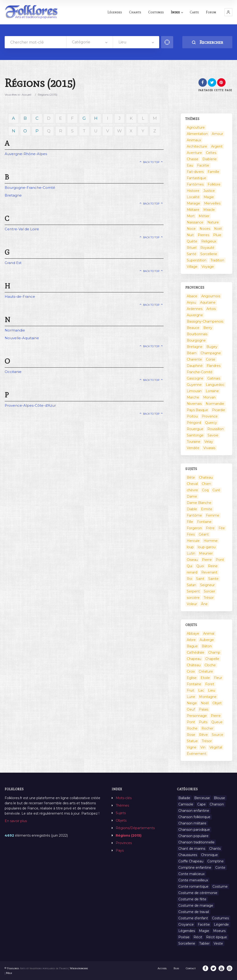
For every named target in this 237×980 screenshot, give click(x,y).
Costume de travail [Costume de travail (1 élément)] (194, 912)
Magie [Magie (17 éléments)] (209, 197)
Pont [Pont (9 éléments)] (220, 560)
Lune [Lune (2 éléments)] (191, 697)
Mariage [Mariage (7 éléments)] (193, 203)
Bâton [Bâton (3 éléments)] (207, 646)
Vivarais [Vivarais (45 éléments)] (209, 448)
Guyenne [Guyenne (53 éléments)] (194, 385)
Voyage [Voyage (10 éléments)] (208, 267)
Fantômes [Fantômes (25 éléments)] (195, 184)
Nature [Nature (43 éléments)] (213, 222)
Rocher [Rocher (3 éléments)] (207, 728)
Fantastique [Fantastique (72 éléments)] (196, 178)
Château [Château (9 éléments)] (194, 665)
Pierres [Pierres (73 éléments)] (203, 235)
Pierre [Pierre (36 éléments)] (207, 560)
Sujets (121, 813)
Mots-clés (124, 798)
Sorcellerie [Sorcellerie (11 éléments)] (187, 943)
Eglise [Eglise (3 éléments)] (192, 678)
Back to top (151, 162)
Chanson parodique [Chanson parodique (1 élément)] (194, 830)
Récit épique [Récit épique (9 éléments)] (217, 937)
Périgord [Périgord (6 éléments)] (194, 423)
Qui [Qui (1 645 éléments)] (190, 566)
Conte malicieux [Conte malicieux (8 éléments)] (191, 874)
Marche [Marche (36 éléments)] (193, 397)
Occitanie (13, 372)
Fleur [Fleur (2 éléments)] (218, 678)
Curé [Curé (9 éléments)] (216, 490)
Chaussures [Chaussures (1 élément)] (188, 855)
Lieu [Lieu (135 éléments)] (212, 690)
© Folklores (12, 968)
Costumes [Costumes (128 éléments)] (220, 918)
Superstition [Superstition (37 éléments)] (197, 260)
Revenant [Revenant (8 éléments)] (209, 572)
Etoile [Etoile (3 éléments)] (205, 678)
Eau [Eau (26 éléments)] (190, 165)
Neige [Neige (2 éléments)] (192, 703)
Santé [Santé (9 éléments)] (192, 254)
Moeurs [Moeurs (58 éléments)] (219, 931)
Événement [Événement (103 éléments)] (197, 754)
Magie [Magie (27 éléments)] (204, 931)
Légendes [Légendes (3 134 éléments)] (187, 931)
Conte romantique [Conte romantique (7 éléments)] (193, 887)
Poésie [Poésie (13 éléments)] (184, 937)
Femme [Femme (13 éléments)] (213, 515)
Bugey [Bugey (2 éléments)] (212, 347)
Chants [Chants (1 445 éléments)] (215, 849)
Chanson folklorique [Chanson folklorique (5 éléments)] (194, 817)
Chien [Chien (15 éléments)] (206, 484)
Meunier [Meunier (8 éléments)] (206, 553)
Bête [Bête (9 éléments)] (191, 477)
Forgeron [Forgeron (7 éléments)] (194, 528)
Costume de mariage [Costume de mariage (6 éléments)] (196, 905)
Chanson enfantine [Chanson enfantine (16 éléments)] (194, 811)
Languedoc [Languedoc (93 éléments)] (215, 385)
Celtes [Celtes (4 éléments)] (211, 153)
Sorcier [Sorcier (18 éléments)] (209, 591)
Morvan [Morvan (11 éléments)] (209, 397)
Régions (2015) (129, 835)
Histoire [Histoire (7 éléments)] (193, 191)
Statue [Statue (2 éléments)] (192, 741)
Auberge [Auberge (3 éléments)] (207, 640)
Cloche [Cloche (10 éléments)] (210, 665)
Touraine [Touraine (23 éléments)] (194, 442)
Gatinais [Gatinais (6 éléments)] (214, 378)
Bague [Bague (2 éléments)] (192, 646)
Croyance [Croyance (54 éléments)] (186, 924)
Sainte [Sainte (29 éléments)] (213, 579)
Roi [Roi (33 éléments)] (189, 579)
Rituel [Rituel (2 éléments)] (192, 248)
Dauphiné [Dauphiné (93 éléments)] (195, 366)
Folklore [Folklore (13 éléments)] (214, 184)
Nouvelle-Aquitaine (22, 338)
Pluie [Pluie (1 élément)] (217, 235)
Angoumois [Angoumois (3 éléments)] (211, 296)
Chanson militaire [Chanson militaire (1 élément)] (192, 823)
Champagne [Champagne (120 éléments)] (211, 353)
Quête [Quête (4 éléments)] (192, 241)
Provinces (124, 843)
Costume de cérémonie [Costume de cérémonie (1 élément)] (198, 893)
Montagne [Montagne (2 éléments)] (208, 697)
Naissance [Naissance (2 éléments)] (195, 222)
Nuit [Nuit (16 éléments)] (190, 235)
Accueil (27, 95)
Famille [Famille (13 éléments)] (213, 172)
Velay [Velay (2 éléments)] (209, 442)
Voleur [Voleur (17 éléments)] (192, 604)
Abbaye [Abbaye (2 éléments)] (193, 633)
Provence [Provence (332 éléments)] (210, 416)
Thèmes (122, 805)
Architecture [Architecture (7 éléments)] (197, 146)
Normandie (15, 330)
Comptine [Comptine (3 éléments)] (215, 861)
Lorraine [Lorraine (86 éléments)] (212, 391)
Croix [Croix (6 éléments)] (191, 671)
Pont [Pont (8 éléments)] (191, 722)
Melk (9, 973)
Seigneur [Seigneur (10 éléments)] (207, 585)
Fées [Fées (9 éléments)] (191, 534)
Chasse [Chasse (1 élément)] (193, 159)
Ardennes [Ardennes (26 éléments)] (195, 309)
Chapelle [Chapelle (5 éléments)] (212, 659)
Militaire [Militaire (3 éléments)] (193, 210)
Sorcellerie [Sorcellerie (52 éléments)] (209, 254)
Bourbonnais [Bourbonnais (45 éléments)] (197, 334)
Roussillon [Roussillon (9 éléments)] (215, 429)
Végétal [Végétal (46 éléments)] (216, 747)
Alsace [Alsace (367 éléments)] (192, 296)
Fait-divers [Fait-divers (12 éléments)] (195, 172)
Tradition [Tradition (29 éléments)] (217, 260)
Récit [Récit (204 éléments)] (198, 937)
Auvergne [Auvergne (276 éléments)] (195, 315)
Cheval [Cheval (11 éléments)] (192, 484)
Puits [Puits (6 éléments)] (203, 722)
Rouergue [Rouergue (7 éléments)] (195, 429)
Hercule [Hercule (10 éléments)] (193, 541)
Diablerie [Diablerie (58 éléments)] (210, 159)
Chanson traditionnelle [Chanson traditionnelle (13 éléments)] (196, 842)
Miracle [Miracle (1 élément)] (209, 210)
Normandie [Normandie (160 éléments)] (215, 404)
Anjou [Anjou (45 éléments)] (191, 302)
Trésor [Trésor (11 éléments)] (209, 598)
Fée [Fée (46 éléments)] (222, 528)
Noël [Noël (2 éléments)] (218, 229)
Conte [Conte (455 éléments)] (220, 868)
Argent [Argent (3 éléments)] (217, 146)
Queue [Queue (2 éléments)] (217, 722)
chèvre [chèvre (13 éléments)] (192, 490)
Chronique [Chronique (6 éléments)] (209, 855)
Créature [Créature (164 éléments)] (206, 671)
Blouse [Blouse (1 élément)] (219, 798)
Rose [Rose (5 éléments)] (191, 735)
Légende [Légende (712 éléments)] (221, 924)
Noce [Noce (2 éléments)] (191, 229)
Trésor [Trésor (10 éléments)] (207, 741)
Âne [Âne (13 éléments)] (204, 604)
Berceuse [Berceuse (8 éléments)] (202, 798)
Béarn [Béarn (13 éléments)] (192, 353)
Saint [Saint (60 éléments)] (200, 579)
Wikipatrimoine (79, 968)
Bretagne (13, 195)
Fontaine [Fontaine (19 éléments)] (194, 684)
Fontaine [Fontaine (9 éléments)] (204, 522)
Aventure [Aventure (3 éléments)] (194, 153)
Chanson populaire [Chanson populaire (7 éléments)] (193, 836)
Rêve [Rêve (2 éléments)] (203, 735)
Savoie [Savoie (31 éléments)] (213, 435)
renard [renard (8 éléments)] (192, 572)
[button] (228, 12)
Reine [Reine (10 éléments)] (213, 566)
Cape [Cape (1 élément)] (201, 804)
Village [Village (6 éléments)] (192, 267)
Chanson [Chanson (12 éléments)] (217, 804)
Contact (191, 968)
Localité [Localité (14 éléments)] (193, 197)
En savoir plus (16, 821)
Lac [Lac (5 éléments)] (201, 690)
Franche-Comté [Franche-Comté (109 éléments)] (200, 372)
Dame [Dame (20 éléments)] (192, 496)
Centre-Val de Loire (22, 229)
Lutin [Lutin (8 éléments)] (191, 553)
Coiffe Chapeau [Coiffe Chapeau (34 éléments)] (191, 861)
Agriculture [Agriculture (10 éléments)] (196, 127)
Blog (177, 968)
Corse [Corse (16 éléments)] (211, 359)
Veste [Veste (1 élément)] (218, 943)
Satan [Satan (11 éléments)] (191, 585)
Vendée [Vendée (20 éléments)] (193, 448)
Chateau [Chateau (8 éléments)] (206, 477)
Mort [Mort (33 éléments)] (191, 216)
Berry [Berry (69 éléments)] (208, 328)
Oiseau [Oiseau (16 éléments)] (192, 560)
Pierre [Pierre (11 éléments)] (216, 716)
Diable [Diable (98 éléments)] (192, 509)
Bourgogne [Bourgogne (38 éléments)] (196, 340)
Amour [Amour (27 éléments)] (217, 134)
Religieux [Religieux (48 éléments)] (209, 241)
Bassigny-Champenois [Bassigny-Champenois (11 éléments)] (205, 321)
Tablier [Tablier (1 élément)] (204, 943)
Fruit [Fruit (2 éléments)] (190, 690)
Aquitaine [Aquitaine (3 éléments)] (208, 302)
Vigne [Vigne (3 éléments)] (192, 747)
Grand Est (13, 263)
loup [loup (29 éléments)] (190, 547)
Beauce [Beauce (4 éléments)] (193, 328)
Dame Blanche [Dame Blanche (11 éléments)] (199, 503)
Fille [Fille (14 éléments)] (190, 522)
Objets (121, 820)
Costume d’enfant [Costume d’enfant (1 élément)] (193, 918)
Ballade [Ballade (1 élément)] (184, 798)
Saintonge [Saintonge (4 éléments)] (195, 435)
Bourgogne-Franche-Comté (30, 188)
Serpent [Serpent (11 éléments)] (193, 591)
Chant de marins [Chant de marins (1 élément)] (192, 849)
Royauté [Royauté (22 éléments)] (207, 248)
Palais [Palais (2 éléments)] (204, 709)
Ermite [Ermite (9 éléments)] (207, 509)
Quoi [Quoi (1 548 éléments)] (200, 566)
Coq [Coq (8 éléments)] (205, 490)
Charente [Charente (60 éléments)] (194, 359)
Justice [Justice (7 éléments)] (209, 191)
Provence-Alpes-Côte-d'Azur (30, 405)
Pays (120, 850)
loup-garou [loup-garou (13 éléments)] (207, 547)
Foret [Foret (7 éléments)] (210, 684)
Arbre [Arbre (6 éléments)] (191, 640)
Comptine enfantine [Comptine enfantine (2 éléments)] (195, 868)
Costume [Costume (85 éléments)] (220, 887)
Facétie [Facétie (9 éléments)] (204, 924)
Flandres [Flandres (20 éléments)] (214, 366)
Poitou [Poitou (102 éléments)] (192, 416)
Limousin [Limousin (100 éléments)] (194, 391)
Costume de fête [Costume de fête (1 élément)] (192, 899)
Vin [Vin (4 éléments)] (203, 747)
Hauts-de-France (20, 296)
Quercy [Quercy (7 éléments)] (211, 423)
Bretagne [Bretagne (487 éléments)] (195, 347)
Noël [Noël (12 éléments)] (205, 703)
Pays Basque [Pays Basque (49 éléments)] (197, 410)
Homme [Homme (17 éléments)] (211, 541)
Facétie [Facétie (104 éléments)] (203, 165)
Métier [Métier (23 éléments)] (204, 216)
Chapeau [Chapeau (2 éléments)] (194, 659)
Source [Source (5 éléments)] (217, 735)
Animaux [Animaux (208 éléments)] (194, 140)
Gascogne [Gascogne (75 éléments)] (195, 378)
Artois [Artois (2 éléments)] (211, 309)
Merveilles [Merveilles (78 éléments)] (212, 203)
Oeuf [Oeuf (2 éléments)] (191, 709)
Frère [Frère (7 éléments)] (210, 528)
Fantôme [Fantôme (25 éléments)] (194, 515)
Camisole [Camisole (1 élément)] (186, 804)
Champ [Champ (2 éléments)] (214, 652)
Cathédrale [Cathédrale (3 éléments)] (196, 652)
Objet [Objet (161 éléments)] (217, 703)
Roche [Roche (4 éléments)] (192, 728)
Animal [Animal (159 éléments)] (209, 633)
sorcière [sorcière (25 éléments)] (193, 598)
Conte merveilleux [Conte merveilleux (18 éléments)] (193, 880)
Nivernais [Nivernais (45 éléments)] (194, 404)
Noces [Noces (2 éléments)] (205, 229)
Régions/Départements (135, 828)
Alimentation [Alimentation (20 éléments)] (197, 134)
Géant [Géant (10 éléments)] (204, 534)
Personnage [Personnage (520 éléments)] (197, 716)
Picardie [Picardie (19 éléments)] (219, 410)
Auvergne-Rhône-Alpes (26, 154)
